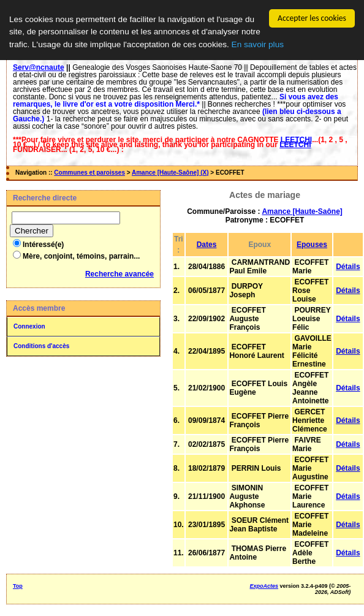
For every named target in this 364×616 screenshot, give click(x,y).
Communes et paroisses (89, 173)
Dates (207, 245)
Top (18, 586)
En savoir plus (258, 44)
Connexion (29, 326)
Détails (348, 267)
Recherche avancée (119, 274)
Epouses (312, 245)
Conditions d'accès (41, 346)
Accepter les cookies (312, 18)
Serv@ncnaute (39, 67)
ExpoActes (264, 586)
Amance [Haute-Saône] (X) (170, 173)
